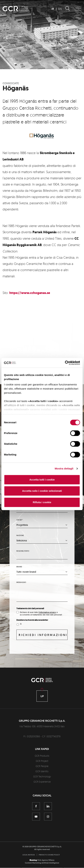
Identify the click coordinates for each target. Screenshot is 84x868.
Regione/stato (23, 551)
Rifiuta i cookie (42, 502)
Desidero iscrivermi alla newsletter (32, 620)
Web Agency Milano (46, 860)
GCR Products (42, 756)
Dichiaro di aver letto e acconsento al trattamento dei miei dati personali (41, 614)
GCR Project (42, 761)
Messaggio (21, 582)
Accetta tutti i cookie (42, 480)
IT (53, 9)
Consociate (11, 83)
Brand (19, 567)
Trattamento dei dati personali (30, 609)
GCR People (42, 766)
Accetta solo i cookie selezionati (42, 491)
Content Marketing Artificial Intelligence (42, 863)
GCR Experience (42, 782)
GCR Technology (42, 777)
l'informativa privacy (47, 612)
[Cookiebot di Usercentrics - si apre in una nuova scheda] (65, 363)
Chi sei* (19, 520)
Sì (21, 624)
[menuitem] (29, 855)
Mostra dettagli (64, 468)
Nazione (20, 536)
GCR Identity (42, 771)
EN (60, 9)
